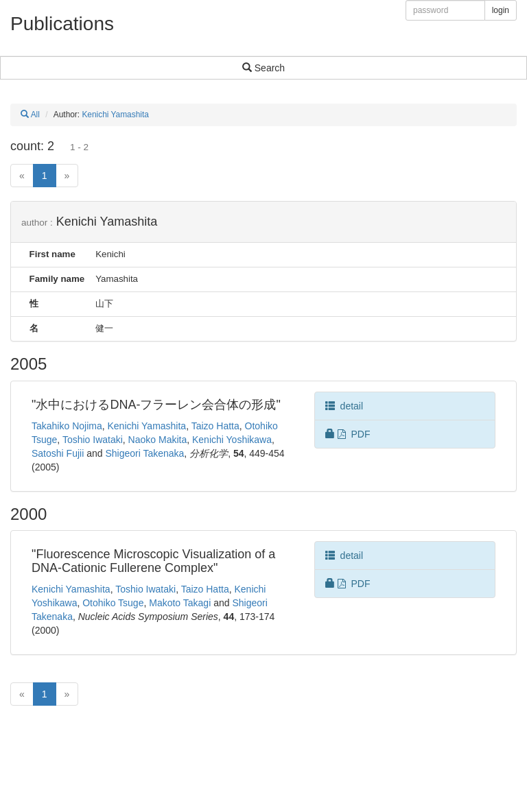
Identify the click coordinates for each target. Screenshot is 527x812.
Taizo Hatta (215, 426)
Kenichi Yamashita (115, 115)
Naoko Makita (158, 440)
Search (263, 68)
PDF (348, 434)
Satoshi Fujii (58, 453)
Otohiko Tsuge (113, 603)
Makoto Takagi (180, 603)
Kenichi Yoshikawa (232, 440)
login (501, 10)
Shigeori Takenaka (144, 453)
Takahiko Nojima (67, 426)
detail (344, 406)
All (30, 115)
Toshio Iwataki (93, 440)
